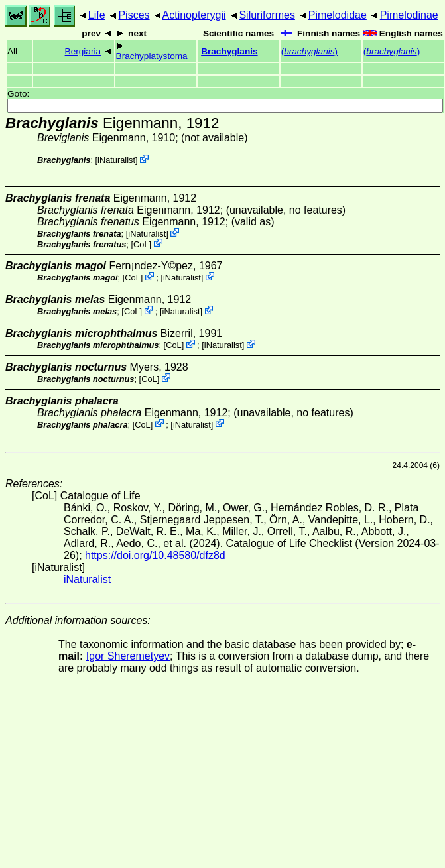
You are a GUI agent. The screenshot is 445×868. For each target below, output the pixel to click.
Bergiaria (83, 51)
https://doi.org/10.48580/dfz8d (155, 555)
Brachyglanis (229, 51)
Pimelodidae (338, 15)
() (309, 51)
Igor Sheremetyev (128, 656)
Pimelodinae (409, 15)
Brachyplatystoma (152, 56)
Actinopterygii (194, 15)
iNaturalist (116, 160)
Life (97, 15)
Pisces (134, 15)
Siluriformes (267, 15)
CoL (141, 244)
